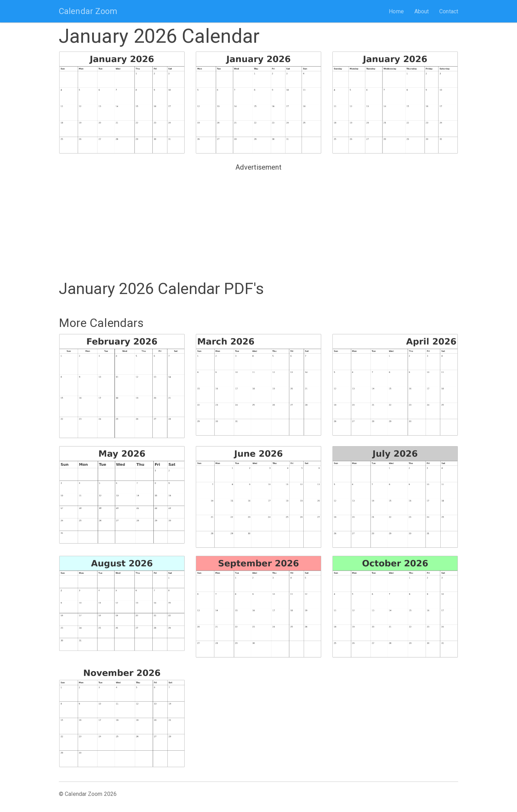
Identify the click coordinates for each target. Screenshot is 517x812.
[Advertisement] (258, 223)
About (422, 11)
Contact (449, 11)
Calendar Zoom (88, 11)
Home (396, 11)
